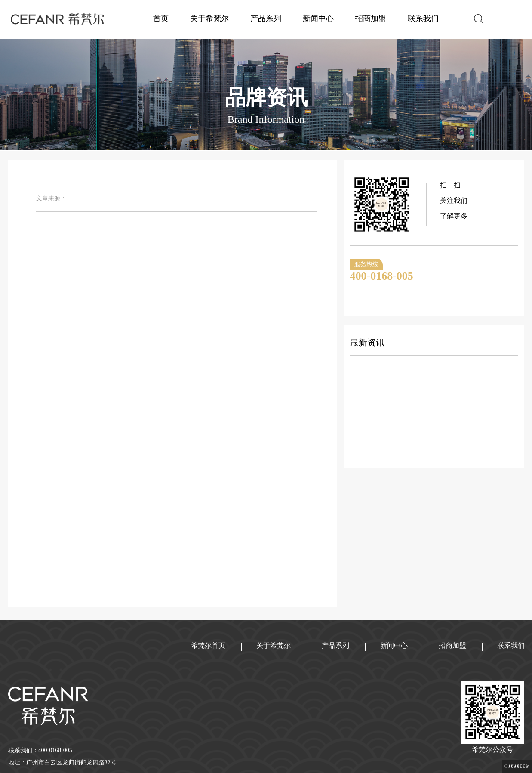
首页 (161, 18)
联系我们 (423, 18)
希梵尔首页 (208, 645)
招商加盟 (371, 18)
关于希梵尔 (209, 18)
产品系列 (266, 18)
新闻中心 (318, 18)
